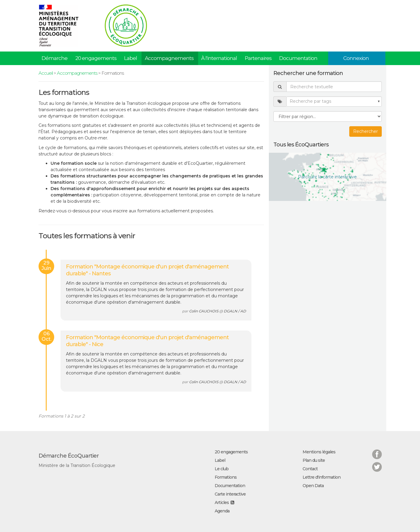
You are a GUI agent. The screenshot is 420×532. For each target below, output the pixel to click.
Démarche (54, 58)
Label (131, 58)
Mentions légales (319, 452)
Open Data (313, 486)
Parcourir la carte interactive (327, 177)
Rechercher (366, 131)
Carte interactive (230, 494)
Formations (226, 477)
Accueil (46, 73)
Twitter (377, 463)
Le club (222, 469)
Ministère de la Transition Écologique (77, 465)
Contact (310, 469)
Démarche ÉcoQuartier (69, 456)
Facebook (377, 451)
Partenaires (258, 58)
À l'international (219, 58)
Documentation (298, 58)
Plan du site (314, 460)
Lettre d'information (322, 477)
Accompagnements (169, 58)
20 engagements (96, 58)
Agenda (222, 511)
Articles (222, 502)
